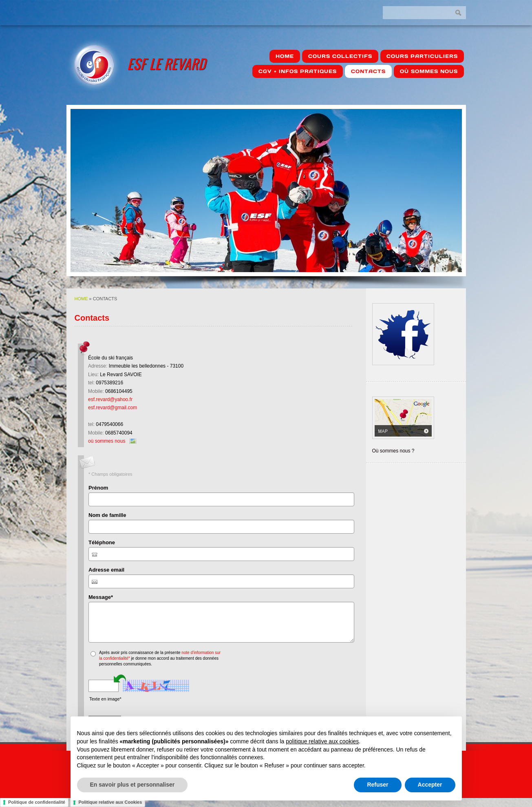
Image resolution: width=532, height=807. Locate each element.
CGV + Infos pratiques (298, 71)
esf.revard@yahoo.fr (110, 399)
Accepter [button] (430, 785)
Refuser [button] (377, 785)
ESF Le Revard (166, 64)
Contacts (368, 71)
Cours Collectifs (340, 56)
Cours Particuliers (422, 56)
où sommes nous (429, 71)
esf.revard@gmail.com (113, 408)
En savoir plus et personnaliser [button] (132, 785)
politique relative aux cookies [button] (322, 741)
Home (285, 56)
